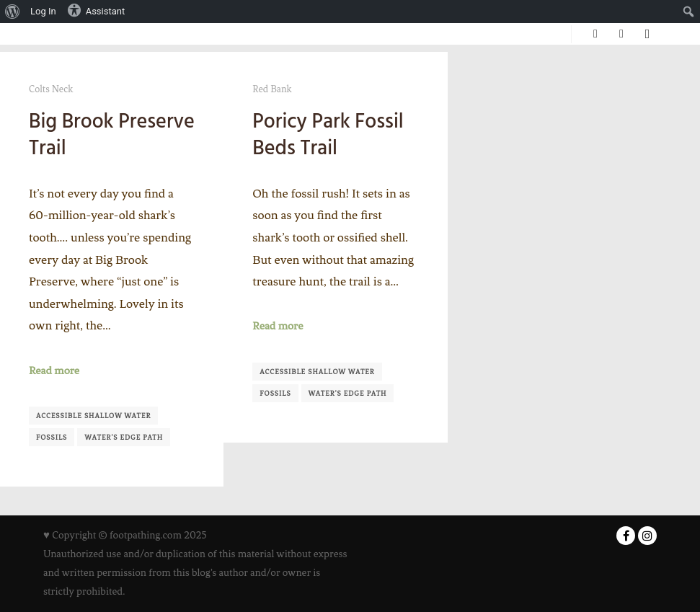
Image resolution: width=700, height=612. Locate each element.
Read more (54, 371)
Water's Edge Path (124, 437)
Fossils (52, 437)
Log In (43, 11)
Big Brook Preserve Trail (112, 134)
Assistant (96, 10)
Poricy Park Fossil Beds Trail (328, 134)
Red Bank (272, 89)
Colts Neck (51, 89)
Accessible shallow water (93, 416)
